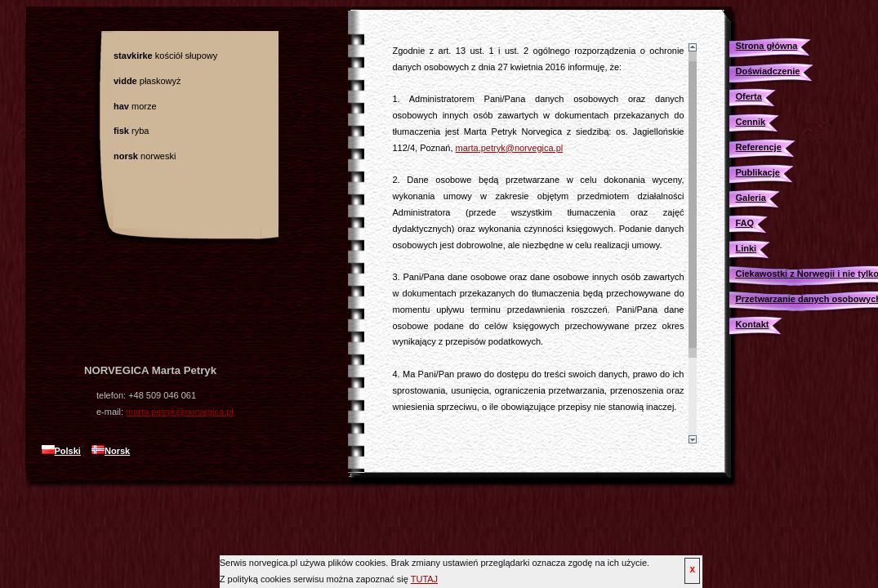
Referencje (759, 147)
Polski (61, 451)
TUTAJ (424, 579)
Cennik (751, 122)
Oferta (749, 96)
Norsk (111, 451)
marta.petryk (180, 412)
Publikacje (758, 172)
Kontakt (753, 324)
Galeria (751, 198)
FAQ (745, 223)
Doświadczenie (768, 71)
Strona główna (767, 46)
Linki (747, 248)
